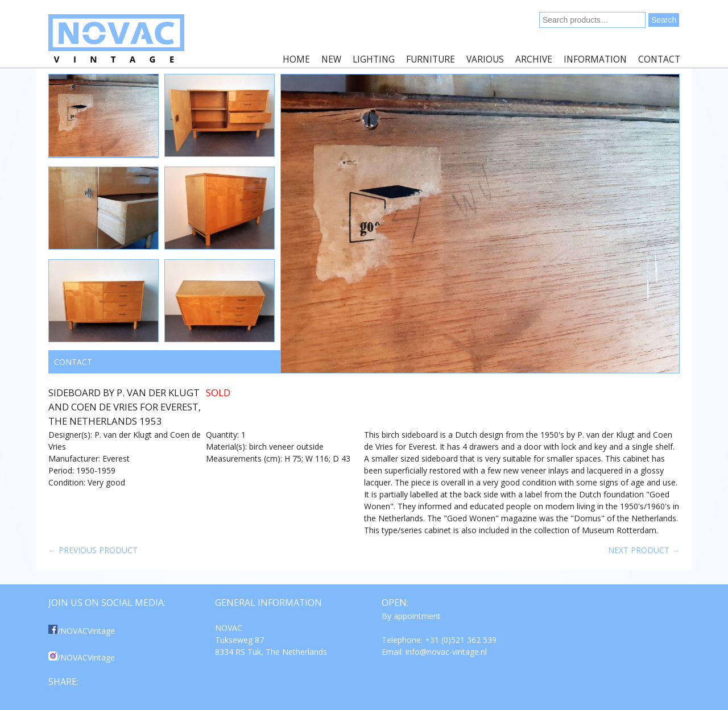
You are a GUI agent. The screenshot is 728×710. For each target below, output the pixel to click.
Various (485, 59)
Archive (534, 59)
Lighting (374, 59)
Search (664, 20)
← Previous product (93, 550)
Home (296, 59)
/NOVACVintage (82, 631)
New (331, 59)
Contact (659, 59)
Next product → (644, 550)
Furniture (431, 59)
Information (595, 59)
